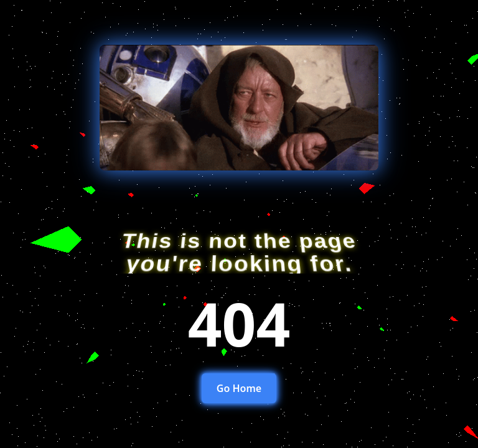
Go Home (239, 388)
